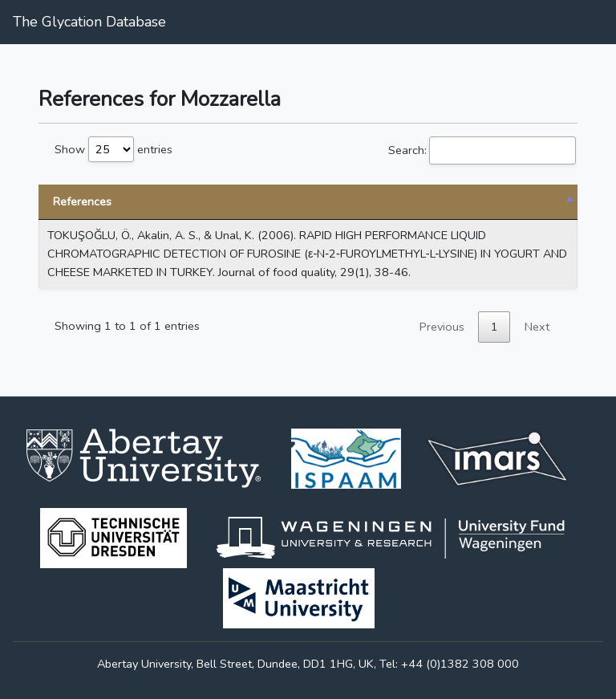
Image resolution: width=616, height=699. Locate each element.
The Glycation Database (89, 22)
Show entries (113, 149)
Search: (482, 150)
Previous (442, 327)
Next (537, 327)
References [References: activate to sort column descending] (82, 201)
